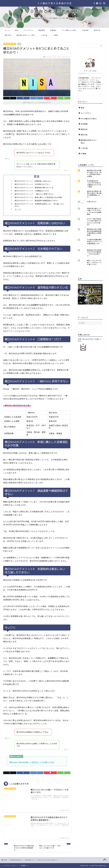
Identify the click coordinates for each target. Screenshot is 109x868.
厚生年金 (8, 35)
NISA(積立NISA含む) (69, 30)
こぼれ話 (44, 35)
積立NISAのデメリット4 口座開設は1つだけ (32, 191)
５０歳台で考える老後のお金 (55, 3)
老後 (16, 30)
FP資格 (55, 35)
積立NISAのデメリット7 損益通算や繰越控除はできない (37, 201)
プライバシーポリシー (11, 865)
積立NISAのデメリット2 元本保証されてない (32, 184)
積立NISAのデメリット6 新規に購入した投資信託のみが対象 (38, 197)
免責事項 (24, 865)
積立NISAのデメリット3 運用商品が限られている (34, 188)
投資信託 (53, 30)
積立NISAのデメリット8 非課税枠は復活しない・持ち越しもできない (39, 205)
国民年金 (97, 30)
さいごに (18, 209)
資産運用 (42, 30)
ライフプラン (28, 30)
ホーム (7, 30)
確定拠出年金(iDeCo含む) (26, 35)
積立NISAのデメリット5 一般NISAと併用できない (34, 194)
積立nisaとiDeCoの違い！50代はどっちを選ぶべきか (32, 762)
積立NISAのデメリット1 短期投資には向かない (33, 181)
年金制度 (85, 30)
